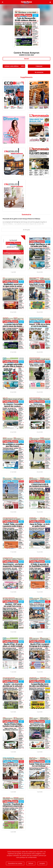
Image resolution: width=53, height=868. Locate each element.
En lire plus (26, 230)
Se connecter (39, 72)
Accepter (42, 863)
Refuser (31, 863)
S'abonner (39, 66)
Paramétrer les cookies (15, 863)
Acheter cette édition (15, 66)
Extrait (26, 59)
